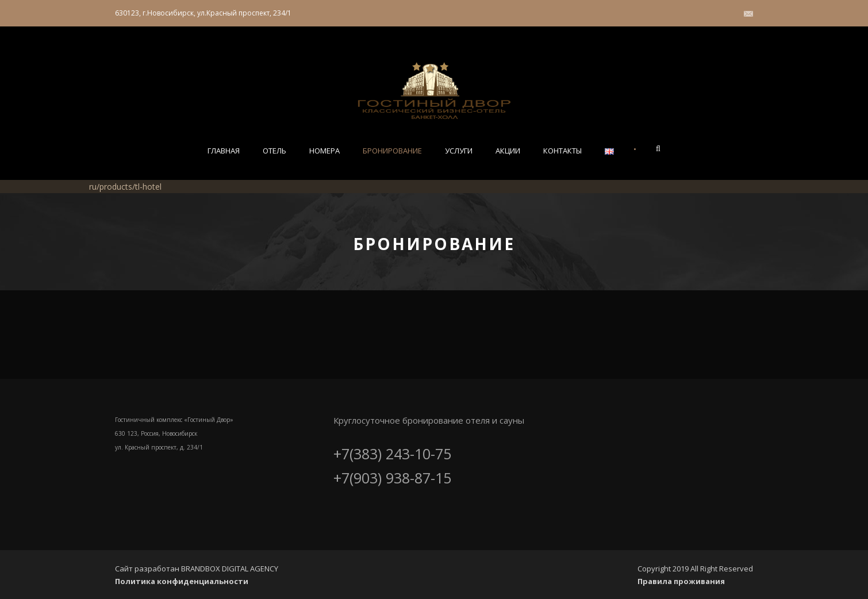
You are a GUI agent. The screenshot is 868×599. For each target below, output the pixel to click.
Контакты (562, 151)
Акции (508, 151)
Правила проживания (681, 581)
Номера (324, 151)
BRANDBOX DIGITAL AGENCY (230, 569)
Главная (224, 151)
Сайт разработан (148, 569)
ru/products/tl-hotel (125, 187)
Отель (274, 151)
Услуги (459, 151)
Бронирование (392, 151)
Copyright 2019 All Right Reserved (695, 569)
